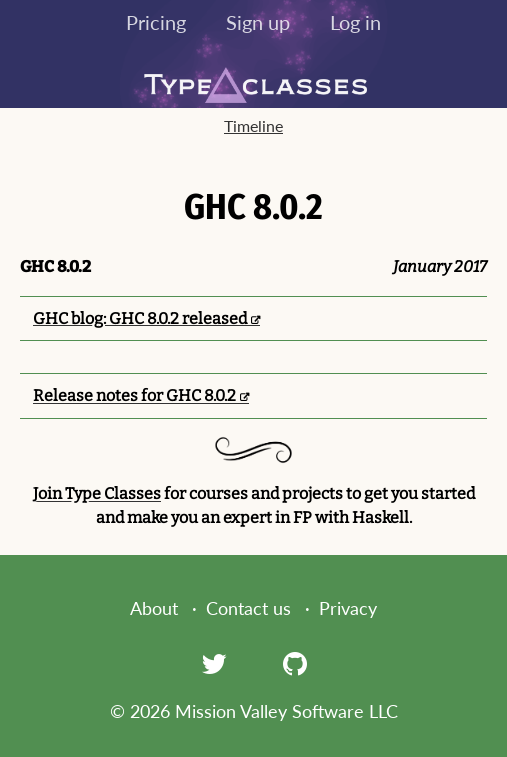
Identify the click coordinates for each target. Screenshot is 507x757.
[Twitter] (214, 663)
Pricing (156, 22)
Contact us (248, 608)
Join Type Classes (97, 493)
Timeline (253, 125)
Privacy (348, 608)
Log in (355, 22)
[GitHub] (295, 663)
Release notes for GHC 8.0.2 (134, 395)
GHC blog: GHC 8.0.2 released (140, 318)
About (154, 608)
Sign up (258, 22)
